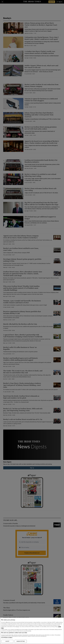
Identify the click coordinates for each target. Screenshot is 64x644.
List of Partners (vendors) (7, 638)
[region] (32, 631)
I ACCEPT (7, 641)
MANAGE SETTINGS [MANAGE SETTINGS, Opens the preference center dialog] (21, 641)
